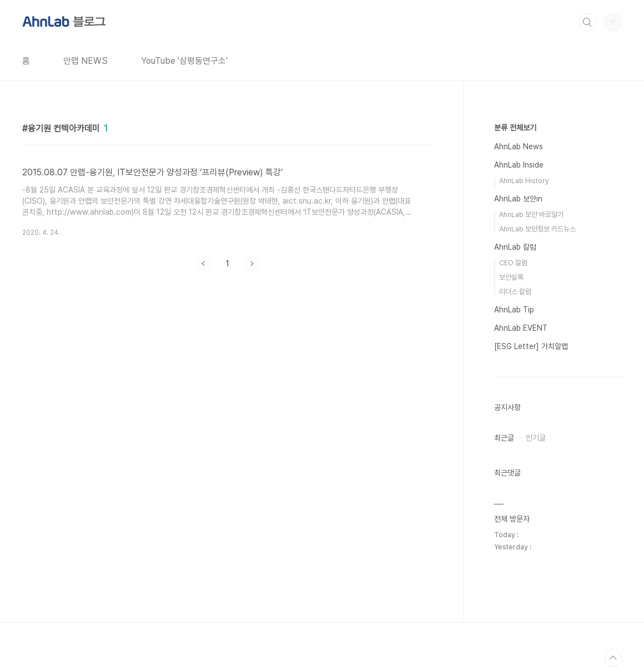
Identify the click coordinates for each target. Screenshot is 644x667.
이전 (204, 264)
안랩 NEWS (85, 61)
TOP (613, 658)
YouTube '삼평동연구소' (184, 61)
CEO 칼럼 (513, 263)
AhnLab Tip (514, 310)
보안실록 (511, 277)
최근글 (504, 438)
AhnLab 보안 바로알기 (531, 214)
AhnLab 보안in (518, 199)
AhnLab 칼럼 (515, 247)
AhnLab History (524, 181)
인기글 (536, 438)
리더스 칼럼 (515, 292)
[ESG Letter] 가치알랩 (531, 346)
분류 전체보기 (515, 128)
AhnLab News (519, 146)
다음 (251, 264)
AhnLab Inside (519, 165)
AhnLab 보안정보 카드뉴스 (537, 229)
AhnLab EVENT (521, 328)
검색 (587, 22)
